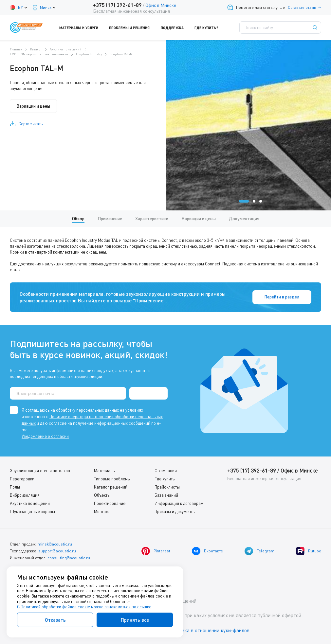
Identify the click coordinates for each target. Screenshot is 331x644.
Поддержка (176, 27)
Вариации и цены (33, 106)
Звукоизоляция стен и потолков (40, 471)
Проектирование (110, 503)
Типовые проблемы (112, 479)
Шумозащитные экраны (32, 511)
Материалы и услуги (83, 27)
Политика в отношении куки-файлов (209, 631)
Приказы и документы (175, 511)
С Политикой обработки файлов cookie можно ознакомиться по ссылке (84, 607)
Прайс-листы (167, 487)
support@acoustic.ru (57, 551)
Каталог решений (111, 487)
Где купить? (210, 27)
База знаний (166, 495)
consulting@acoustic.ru (69, 558)
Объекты (102, 495)
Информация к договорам (179, 503)
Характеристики (152, 218)
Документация (244, 218)
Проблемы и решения (133, 27)
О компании (166, 471)
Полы (15, 487)
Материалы (105, 471)
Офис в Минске (161, 5)
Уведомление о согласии (45, 436)
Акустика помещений (30, 503)
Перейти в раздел (282, 297)
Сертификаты (31, 124)
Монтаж (101, 511)
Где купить (165, 479)
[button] (244, 201)
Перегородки (22, 479)
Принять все (135, 620)
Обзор (78, 218)
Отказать (55, 620)
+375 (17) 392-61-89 (117, 5)
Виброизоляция (25, 495)
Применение (110, 218)
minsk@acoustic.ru (55, 544)
